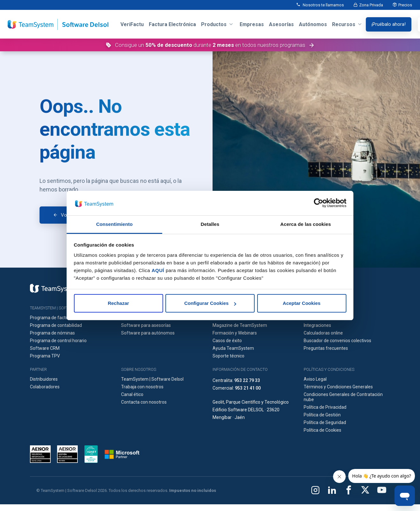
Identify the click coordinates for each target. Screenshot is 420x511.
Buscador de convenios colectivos (337, 341)
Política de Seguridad (325, 422)
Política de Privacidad (325, 407)
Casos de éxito (227, 341)
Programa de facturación (55, 318)
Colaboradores (45, 387)
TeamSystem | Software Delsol (152, 379)
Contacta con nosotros (144, 402)
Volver (68, 215)
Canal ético (132, 394)
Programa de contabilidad (56, 325)
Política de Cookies (322, 430)
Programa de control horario (58, 341)
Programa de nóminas (52, 333)
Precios (405, 5)
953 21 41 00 (248, 388)
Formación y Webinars (235, 333)
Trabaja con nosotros (142, 387)
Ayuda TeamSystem (233, 348)
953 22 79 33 (247, 380)
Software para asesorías (146, 325)
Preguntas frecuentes (326, 348)
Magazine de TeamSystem (240, 325)
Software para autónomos (148, 333)
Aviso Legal (315, 379)
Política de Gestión (322, 415)
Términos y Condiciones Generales (338, 387)
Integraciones (317, 325)
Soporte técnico (228, 356)
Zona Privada (371, 5)
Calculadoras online (323, 333)
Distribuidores (44, 379)
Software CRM (45, 348)
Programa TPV (45, 356)
